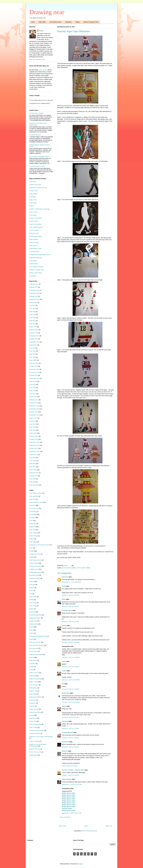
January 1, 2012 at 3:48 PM (70, 606)
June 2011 (33, 461)
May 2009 (32, 482)
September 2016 (35, 299)
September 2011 (35, 451)
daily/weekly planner (36, 572)
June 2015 (33, 318)
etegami (32, 588)
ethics (31, 590)
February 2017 (34, 284)
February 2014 (34, 363)
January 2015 (34, 333)
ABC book (33, 499)
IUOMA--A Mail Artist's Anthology (40, 209)
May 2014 (32, 354)
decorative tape (34, 575)
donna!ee (65, 721)
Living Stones (43, 70)
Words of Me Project (36, 273)
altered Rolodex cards (36, 502)
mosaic (32, 667)
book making (33, 533)
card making (33, 542)
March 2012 (33, 433)
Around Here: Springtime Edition (39, 156)
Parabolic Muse (67, 610)
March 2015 (33, 327)
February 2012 (34, 436)
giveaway (32, 612)
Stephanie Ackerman (36, 258)
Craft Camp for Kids (36, 560)
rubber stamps (34, 709)
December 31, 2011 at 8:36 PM (71, 582)
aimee (64, 661)
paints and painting (35, 679)
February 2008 (34, 485)
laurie (64, 599)
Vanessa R (65, 742)
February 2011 (34, 473)
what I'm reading (34, 741)
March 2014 (33, 360)
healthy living (33, 621)
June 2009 (33, 479)
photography (33, 688)
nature (31, 670)
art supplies (72, 568)
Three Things (33, 727)
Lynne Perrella (34, 230)
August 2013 (33, 381)
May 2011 (32, 464)
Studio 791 (33, 721)
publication (33, 700)
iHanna (32, 206)
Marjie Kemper (67, 779)
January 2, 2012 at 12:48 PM (71, 657)
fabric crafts (33, 597)
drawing (32, 581)
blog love (32, 527)
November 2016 (34, 293)
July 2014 (32, 348)
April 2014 (33, 357)
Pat (63, 684)
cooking (32, 557)
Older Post (109, 826)
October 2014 (34, 339)
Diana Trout (33, 200)
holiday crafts (34, 624)
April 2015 (33, 324)
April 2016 (33, 315)
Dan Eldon (33, 197)
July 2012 (32, 421)
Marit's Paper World (36, 236)
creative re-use (34, 569)
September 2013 (35, 378)
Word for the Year (35, 749)
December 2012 (34, 406)
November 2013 (34, 372)
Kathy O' (65, 751)
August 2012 (33, 418)
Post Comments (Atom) (90, 831)
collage (32, 551)
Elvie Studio (33, 203)
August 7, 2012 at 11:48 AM (70, 775)
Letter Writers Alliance (36, 227)
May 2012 (32, 427)
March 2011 (33, 470)
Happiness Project (35, 618)
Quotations (68, 22)
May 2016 (32, 312)
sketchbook (33, 718)
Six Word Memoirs (35, 135)
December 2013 (34, 369)
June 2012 (33, 424)
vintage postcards (35, 733)
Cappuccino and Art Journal (38, 188)
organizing (33, 676)
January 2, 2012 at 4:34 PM (70, 667)
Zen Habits (33, 276)
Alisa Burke (33, 182)
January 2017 (34, 287)
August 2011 (33, 455)
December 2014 (34, 336)
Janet (64, 586)
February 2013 (34, 400)
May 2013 (32, 391)
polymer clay (33, 691)
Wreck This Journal (35, 752)
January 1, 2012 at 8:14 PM (70, 621)
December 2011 (34, 442)
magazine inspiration (36, 654)
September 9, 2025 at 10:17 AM (72, 813)
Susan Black (33, 261)
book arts (32, 530)
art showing (33, 511)
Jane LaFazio (34, 212)
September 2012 (35, 415)
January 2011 (34, 476)
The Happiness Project (36, 267)
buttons (32, 539)
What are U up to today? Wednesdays (41, 737)
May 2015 (32, 321)
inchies (32, 633)
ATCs (31, 521)
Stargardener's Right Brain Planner (40, 255)
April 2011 (33, 467)
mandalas (32, 664)
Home (33, 22)
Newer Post (62, 826)
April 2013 (33, 394)
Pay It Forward (34, 685)
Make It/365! (42, 22)
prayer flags (33, 694)
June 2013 (33, 388)
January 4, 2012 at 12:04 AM (71, 702)
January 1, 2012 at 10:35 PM (71, 642)
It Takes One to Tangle (36, 113)
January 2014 (34, 366)
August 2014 (33, 345)
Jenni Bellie (33, 215)
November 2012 (34, 409)
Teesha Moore (34, 264)
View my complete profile (37, 59)
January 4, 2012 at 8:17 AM (70, 717)
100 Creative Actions (56, 22)
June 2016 (33, 308)
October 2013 (34, 375)
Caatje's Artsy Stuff (35, 185)
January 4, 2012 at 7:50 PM (70, 738)
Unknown (65, 577)
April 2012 (33, 430)
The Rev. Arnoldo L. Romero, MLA (73, 770)
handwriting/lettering (36, 615)
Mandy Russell (34, 233)
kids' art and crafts (35, 642)
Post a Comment (65, 817)
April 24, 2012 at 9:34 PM (70, 766)
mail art (32, 657)
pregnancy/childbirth (36, 697)
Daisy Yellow (33, 194)
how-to (79, 568)
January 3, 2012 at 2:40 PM (70, 689)
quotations (33, 703)
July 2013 (32, 385)
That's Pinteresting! (35, 724)
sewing (32, 715)
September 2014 (35, 342)
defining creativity (35, 578)
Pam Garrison (34, 245)
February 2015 (34, 330)
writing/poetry (34, 755)
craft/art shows (34, 563)
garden (32, 609)
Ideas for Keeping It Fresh (91, 22)
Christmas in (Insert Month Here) (40, 545)
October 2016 (34, 296)
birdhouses (33, 524)
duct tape (32, 584)
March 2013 (33, 397)
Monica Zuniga (34, 242)
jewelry (32, 639)
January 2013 (34, 403)
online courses (34, 673)
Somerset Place (34, 252)
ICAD (31, 630)
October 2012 (34, 412)
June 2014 (33, 351)
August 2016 (33, 302)
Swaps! (78, 22)
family (31, 600)
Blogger (80, 864)
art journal (65, 568)
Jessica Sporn (34, 221)
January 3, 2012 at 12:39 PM (71, 680)
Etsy (31, 594)
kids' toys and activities (36, 645)
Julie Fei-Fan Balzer (36, 224)
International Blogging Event (38, 636)
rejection (32, 706)
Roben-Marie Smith (35, 248)
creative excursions (35, 566)
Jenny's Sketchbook (36, 218)
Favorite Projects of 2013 (37, 166)
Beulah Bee (66, 693)
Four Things (33, 606)
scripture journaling (35, 712)
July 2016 (32, 305)
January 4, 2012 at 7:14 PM (70, 728)
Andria (64, 625)
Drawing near (47, 12)
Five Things (33, 603)
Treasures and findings (36, 730)
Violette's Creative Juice (37, 270)
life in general (34, 648)
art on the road (34, 508)
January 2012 (34, 439)
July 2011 (32, 458)
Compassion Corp (35, 554)
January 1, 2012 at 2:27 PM (70, 595)
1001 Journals (34, 496)
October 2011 (34, 448)
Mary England (34, 239)
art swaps (32, 518)
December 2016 (34, 290)
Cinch (31, 548)
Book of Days (34, 536)
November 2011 (34, 445)
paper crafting (86, 568)
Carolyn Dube (34, 191)
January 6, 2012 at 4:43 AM (70, 747)
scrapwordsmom (68, 733)
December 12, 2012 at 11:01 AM (72, 784)
